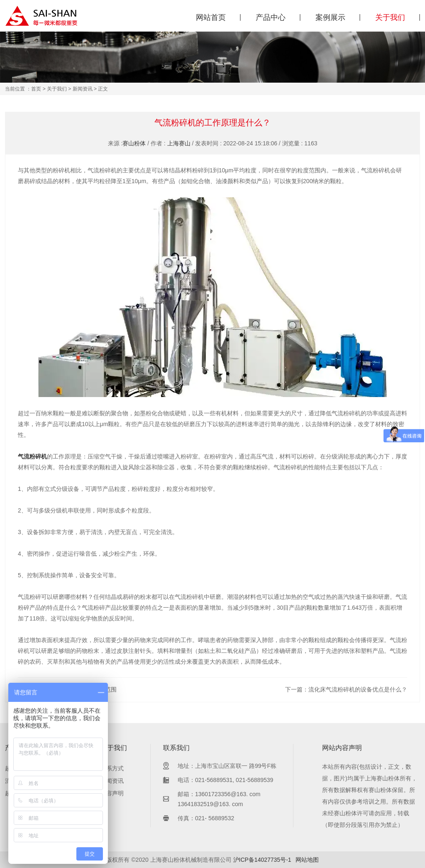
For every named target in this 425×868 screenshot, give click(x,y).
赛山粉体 (134, 143)
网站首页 (211, 17)
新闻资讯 (83, 89)
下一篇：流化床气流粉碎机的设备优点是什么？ (346, 689)
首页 (36, 89)
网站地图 (307, 860)
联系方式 (112, 768)
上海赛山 (179, 143)
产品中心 (271, 17)
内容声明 (112, 793)
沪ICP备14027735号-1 (262, 860)
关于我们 (390, 17)
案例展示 (330, 17)
